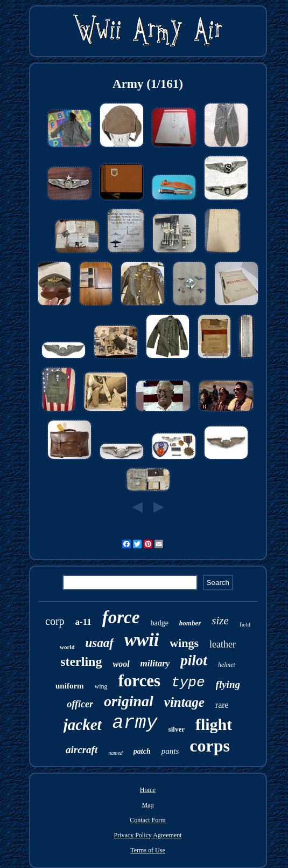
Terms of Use (147, 850)
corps (210, 746)
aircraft (82, 750)
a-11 (83, 622)
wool (121, 664)
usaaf (100, 643)
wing (101, 686)
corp (55, 621)
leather (223, 644)
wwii (142, 640)
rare (222, 705)
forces (140, 681)
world (67, 647)
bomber (190, 623)
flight (214, 724)
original (129, 701)
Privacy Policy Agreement (148, 835)
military (155, 663)
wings (184, 643)
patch (142, 751)
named (115, 753)
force (121, 617)
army (135, 723)
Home (148, 790)
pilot (194, 660)
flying (228, 684)
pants (170, 751)
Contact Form (147, 820)
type (188, 683)
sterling (81, 662)
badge (159, 623)
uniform (70, 686)
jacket (83, 725)
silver (177, 729)
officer (80, 704)
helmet (227, 665)
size (220, 621)
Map (147, 805)
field (245, 624)
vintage (184, 702)
